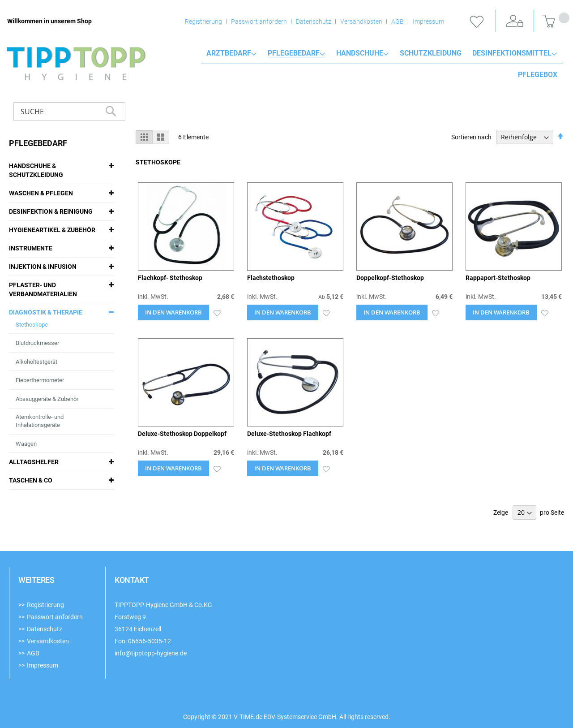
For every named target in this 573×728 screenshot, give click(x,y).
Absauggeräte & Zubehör (47, 399)
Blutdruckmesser (37, 343)
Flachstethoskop (271, 278)
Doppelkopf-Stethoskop (390, 278)
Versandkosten (361, 22)
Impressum (428, 22)
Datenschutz (314, 22)
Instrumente (31, 248)
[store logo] (76, 64)
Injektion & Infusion (43, 267)
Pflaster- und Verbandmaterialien (43, 289)
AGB (398, 22)
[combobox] (69, 112)
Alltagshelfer (34, 462)
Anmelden (515, 22)
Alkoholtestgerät (36, 362)
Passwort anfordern (259, 22)
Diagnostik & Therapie (46, 312)
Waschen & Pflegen (41, 193)
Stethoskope (32, 325)
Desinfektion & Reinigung (51, 211)
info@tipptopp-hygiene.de (151, 653)
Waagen (26, 444)
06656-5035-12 (150, 641)
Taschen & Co (31, 480)
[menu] (382, 53)
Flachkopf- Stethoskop (170, 278)
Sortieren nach (471, 137)
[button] (217, 312)
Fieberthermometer (40, 380)
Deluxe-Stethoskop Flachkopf (289, 434)
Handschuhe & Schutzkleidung (36, 170)
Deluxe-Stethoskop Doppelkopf (182, 434)
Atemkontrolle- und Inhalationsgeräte (40, 421)
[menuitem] (231, 53)
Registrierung (203, 22)
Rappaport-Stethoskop (498, 278)
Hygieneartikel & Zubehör (52, 230)
